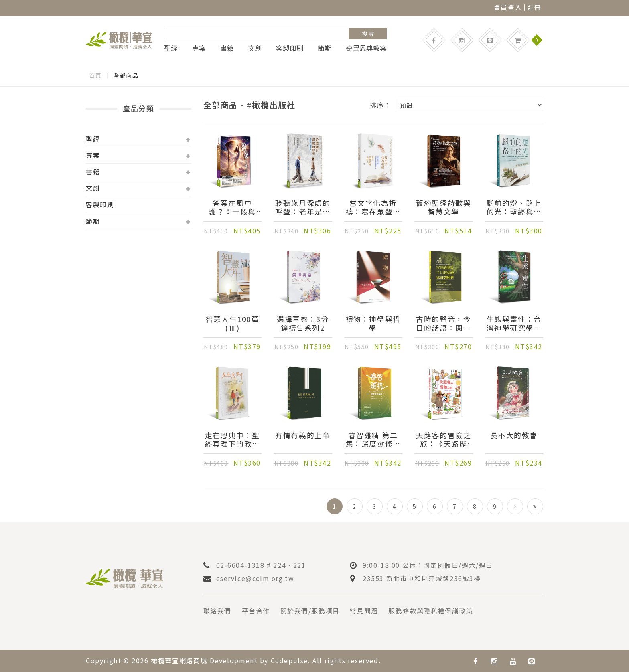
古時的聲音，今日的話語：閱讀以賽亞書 (443, 324)
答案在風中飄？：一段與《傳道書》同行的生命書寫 (232, 208)
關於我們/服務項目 (310, 611)
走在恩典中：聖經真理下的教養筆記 (232, 440)
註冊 (535, 7)
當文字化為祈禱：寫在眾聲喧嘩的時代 (373, 208)
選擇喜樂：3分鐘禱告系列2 (303, 324)
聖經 (171, 48)
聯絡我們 (217, 611)
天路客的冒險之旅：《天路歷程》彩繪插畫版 (443, 440)
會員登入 (508, 7)
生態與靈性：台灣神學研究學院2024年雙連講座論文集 (514, 324)
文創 (255, 48)
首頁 (95, 75)
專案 (199, 48)
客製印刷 (290, 48)
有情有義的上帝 (303, 436)
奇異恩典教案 (366, 48)
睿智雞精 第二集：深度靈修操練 (373, 440)
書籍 (227, 48)
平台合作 (256, 611)
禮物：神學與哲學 (373, 324)
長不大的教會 (514, 436)
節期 (325, 48)
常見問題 (364, 611)
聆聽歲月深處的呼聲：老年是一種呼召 (303, 208)
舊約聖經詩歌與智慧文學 (443, 208)
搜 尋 (368, 34)
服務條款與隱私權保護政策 (431, 611)
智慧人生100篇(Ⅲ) (232, 324)
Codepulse (290, 660)
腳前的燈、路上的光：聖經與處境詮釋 (514, 208)
